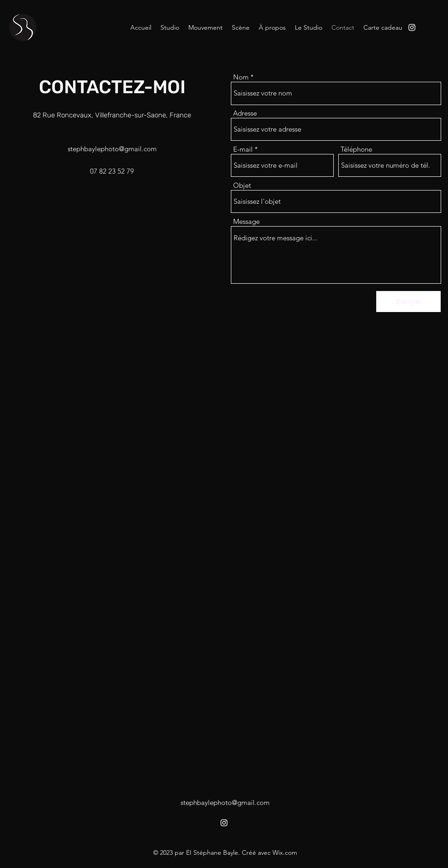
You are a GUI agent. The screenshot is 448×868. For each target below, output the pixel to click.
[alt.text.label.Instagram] (412, 27)
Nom (241, 77)
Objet (242, 185)
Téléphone (356, 149)
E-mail (243, 149)
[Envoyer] (408, 302)
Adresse (245, 113)
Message (246, 221)
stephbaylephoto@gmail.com (112, 149)
